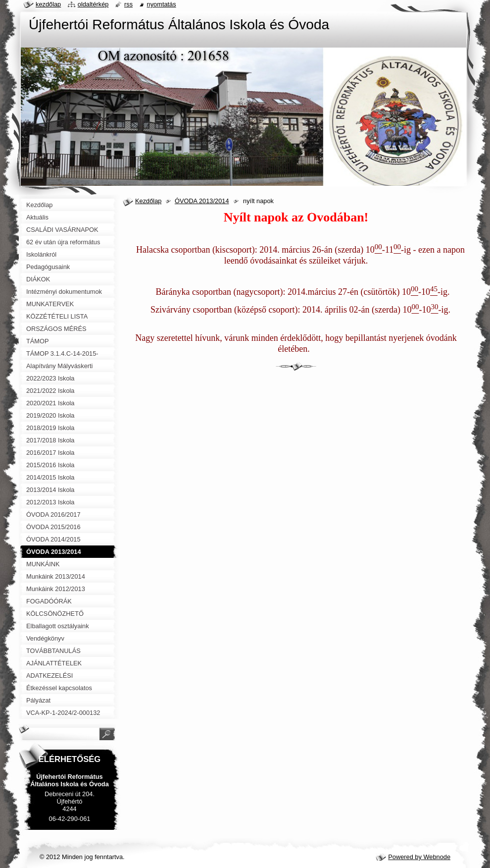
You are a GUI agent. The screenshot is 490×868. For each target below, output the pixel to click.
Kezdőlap (148, 201)
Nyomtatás (162, 4)
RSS (128, 4)
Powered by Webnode (419, 857)
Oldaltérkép (93, 4)
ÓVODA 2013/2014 (202, 201)
